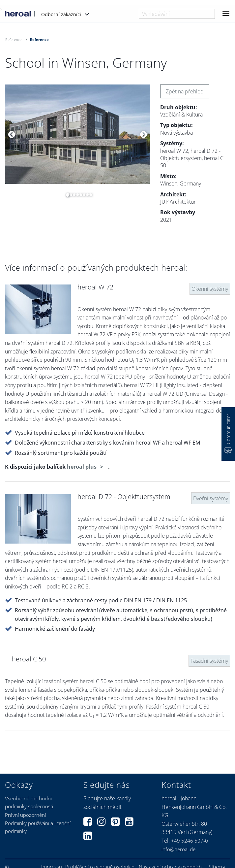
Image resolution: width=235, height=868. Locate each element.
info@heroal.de (178, 849)
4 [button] (76, 195)
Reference (13, 39)
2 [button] (69, 195)
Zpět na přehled (185, 91)
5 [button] (79, 195)
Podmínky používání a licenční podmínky (38, 827)
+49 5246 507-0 (190, 841)
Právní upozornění (25, 815)
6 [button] (82, 195)
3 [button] (73, 195)
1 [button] (66, 195)
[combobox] (177, 14)
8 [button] (89, 195)
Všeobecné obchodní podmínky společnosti (29, 802)
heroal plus (82, 467)
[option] (78, 134)
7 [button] (86, 195)
